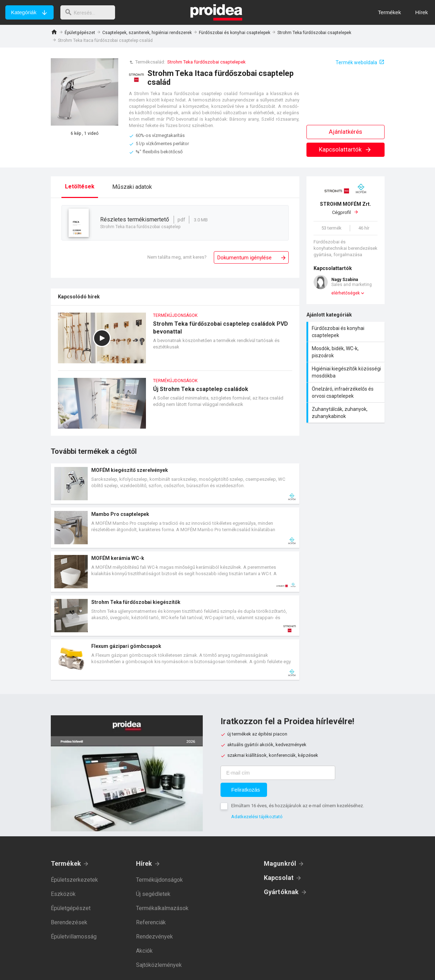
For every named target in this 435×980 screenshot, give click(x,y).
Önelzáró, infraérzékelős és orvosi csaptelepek (346, 392)
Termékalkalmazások (162, 908)
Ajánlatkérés (346, 132)
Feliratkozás (246, 790)
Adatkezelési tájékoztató (257, 817)
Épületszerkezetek (74, 880)
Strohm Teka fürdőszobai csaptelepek (314, 33)
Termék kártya (175, 484)
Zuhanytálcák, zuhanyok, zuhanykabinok (346, 413)
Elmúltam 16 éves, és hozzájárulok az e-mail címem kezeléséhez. (298, 806)
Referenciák (151, 922)
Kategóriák (24, 12)
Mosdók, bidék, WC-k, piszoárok (346, 352)
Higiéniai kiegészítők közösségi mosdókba (346, 372)
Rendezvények (154, 937)
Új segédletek (153, 894)
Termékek (66, 863)
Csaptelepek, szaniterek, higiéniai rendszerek (147, 33)
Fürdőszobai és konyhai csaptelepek (235, 33)
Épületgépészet (80, 33)
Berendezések (69, 922)
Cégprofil (346, 208)
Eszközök (63, 894)
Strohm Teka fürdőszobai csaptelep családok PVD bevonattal (175, 342)
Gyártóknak (281, 892)
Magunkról (280, 863)
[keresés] (90, 12)
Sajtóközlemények (159, 965)
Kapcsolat (279, 878)
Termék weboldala (356, 62)
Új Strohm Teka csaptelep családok (175, 407)
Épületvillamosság (74, 937)
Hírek (144, 863)
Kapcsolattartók (345, 149)
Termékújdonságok (159, 880)
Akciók (144, 951)
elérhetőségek (346, 293)
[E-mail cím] (278, 773)
